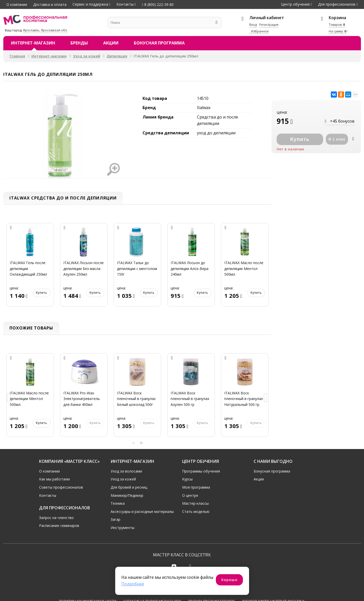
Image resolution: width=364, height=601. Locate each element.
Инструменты (122, 528)
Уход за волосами (126, 471)
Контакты (125, 4)
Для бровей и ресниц (129, 487)
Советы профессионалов (61, 487)
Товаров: (337, 25)
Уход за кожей (87, 56)
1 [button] (134, 443)
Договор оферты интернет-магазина (273, 582)
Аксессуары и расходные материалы (142, 511)
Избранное (259, 31)
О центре (190, 495)
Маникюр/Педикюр (127, 495)
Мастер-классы (195, 503)
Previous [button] (9, 398)
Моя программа (196, 487)
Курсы (187, 479)
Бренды (79, 43)
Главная (17, 56)
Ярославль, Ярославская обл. (45, 30)
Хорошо (229, 580)
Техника (118, 503)
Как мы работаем (54, 479)
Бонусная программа (159, 43)
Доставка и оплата (50, 4)
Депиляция (117, 56)
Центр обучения (295, 4)
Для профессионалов (337, 4)
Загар (115, 519)
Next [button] (266, 398)
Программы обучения (201, 471)
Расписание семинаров (59, 526)
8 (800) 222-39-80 (158, 4)
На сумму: (337, 31)
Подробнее (133, 584)
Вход (253, 25)
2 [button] (141, 443)
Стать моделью (196, 511)
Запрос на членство (56, 518)
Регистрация (269, 25)
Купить (42, 293)
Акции (111, 43)
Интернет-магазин (33, 43)
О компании (17, 4)
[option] (30, 268)
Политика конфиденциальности (88, 582)
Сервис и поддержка (90, 4)
